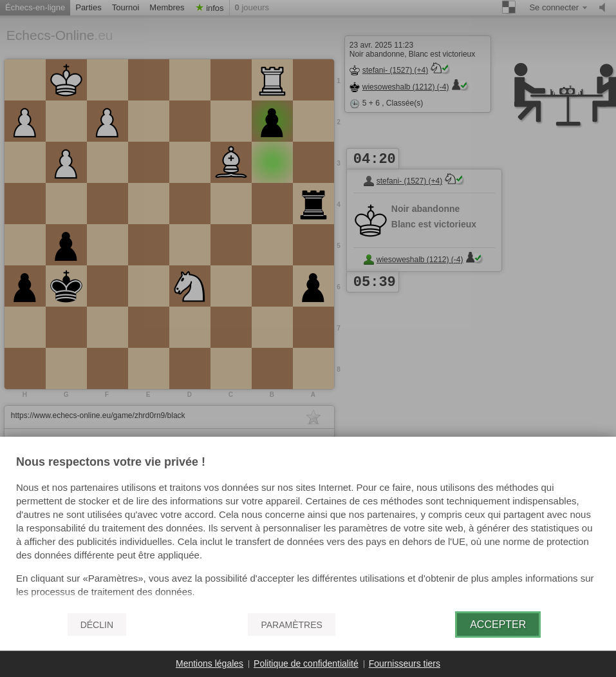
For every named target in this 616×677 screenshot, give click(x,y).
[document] (308, 529)
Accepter (498, 625)
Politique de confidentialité (306, 663)
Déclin (97, 625)
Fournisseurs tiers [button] (405, 663)
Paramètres (291, 625)
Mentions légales (210, 663)
